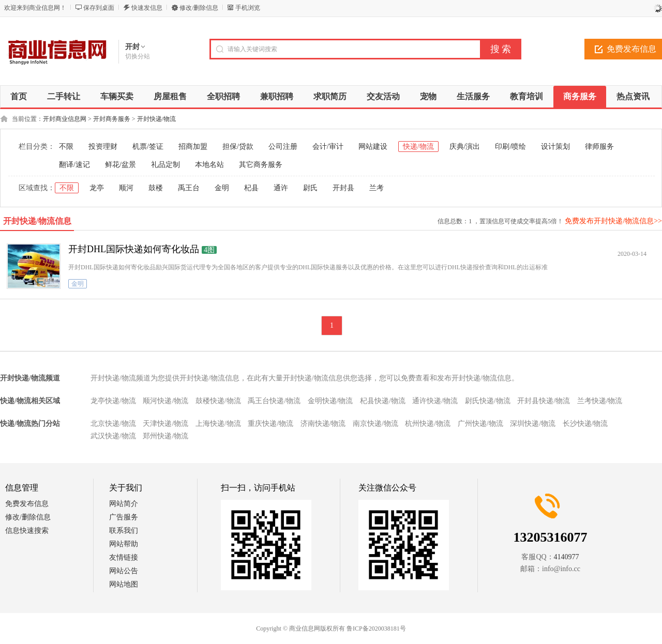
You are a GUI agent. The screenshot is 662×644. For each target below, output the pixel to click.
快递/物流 (418, 147)
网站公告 (124, 571)
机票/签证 (148, 147)
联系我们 (124, 531)
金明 (222, 188)
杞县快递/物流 (383, 401)
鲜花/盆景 (121, 165)
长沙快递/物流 (585, 424)
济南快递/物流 (323, 424)
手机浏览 (248, 8)
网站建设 (373, 147)
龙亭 (97, 188)
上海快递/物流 (218, 424)
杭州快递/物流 (428, 424)
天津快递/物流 (165, 424)
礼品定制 (165, 165)
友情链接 (124, 557)
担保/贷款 (238, 147)
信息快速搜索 (27, 531)
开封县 (343, 188)
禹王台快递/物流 (274, 401)
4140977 (567, 557)
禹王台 (189, 188)
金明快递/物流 (330, 401)
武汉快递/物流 (113, 436)
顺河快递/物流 (165, 401)
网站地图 (124, 584)
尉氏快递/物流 (488, 401)
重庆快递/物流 (270, 424)
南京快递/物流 (375, 424)
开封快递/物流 (156, 119)
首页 (19, 96)
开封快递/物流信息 (37, 221)
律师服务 (599, 147)
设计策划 (555, 147)
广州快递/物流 (480, 424)
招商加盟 (193, 147)
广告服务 (124, 517)
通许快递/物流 (435, 401)
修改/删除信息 (199, 8)
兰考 (377, 188)
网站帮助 (124, 544)
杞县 (251, 188)
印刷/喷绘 (510, 147)
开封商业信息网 (65, 119)
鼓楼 (156, 188)
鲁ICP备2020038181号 (376, 628)
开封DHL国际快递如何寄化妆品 (134, 249)
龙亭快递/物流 (113, 401)
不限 (66, 147)
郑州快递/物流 (165, 436)
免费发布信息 (27, 504)
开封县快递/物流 (544, 401)
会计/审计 (328, 147)
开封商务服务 (112, 119)
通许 (281, 188)
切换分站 (138, 56)
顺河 (126, 188)
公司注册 (283, 147)
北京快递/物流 (113, 424)
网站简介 (124, 504)
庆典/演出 (465, 147)
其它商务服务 (261, 165)
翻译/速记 (74, 165)
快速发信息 (147, 8)
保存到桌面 (99, 8)
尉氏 (310, 188)
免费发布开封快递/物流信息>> (613, 221)
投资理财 (103, 147)
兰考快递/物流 (600, 401)
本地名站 (209, 165)
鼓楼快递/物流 (218, 401)
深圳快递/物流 (533, 424)
